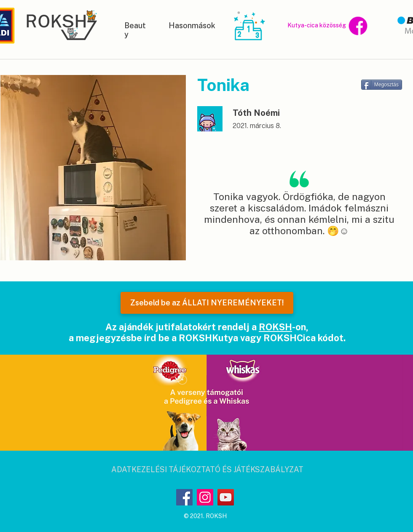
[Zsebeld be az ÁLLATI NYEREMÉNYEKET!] (207, 303)
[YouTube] (226, 497)
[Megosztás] (382, 85)
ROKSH (275, 327)
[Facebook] (184, 497)
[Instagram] (205, 497)
